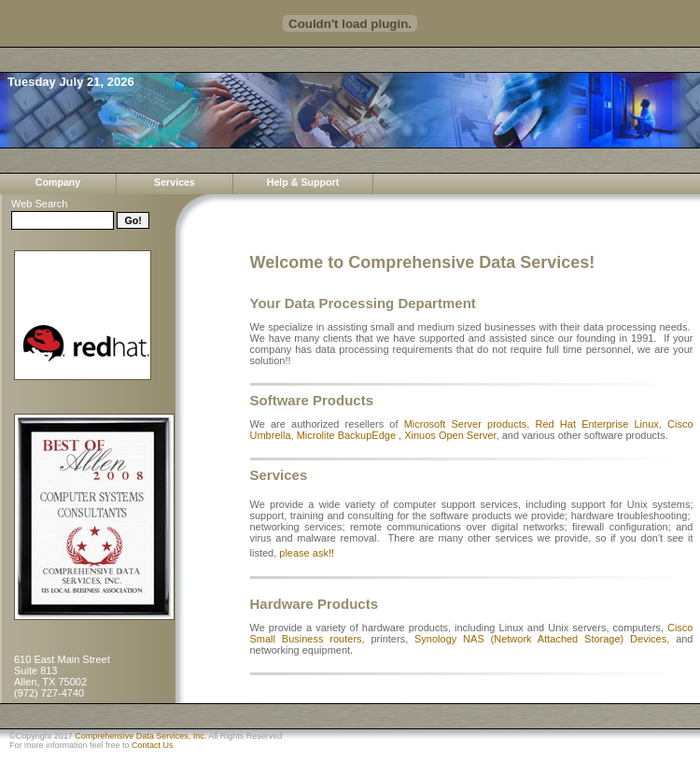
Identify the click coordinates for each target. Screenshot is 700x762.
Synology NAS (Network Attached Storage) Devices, (542, 639)
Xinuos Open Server (450, 435)
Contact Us (153, 745)
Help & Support (303, 182)
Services (175, 182)
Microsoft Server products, (470, 424)
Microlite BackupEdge (346, 435)
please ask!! (307, 553)
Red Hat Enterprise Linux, (602, 424)
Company (58, 182)
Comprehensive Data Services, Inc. (140, 736)
